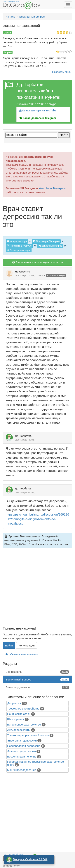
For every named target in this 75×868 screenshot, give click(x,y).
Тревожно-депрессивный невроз (28, 735)
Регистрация (27, 645)
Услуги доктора (17, 241)
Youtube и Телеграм (52, 188)
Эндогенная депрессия (22, 740)
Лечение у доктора (37, 687)
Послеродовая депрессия (24, 746)
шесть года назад (25, 276)
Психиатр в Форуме (19, 246)
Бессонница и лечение (22, 756)
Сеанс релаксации (19, 250)
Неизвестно (22, 271)
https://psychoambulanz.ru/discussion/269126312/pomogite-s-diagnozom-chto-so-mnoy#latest (37, 519)
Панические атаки (19, 714)
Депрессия (14, 703)
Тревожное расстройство (23, 709)
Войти (9, 645)
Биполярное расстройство (24, 724)
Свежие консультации (22, 654)
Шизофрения (16, 719)
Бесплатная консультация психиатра (37, 262)
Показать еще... (62, 72)
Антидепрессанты (19, 730)
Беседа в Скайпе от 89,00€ (30, 859)
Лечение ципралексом (21, 751)
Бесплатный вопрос (50, 246)
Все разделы (37, 672)
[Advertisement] (37, 589)
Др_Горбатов (23, 436)
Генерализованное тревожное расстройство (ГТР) (35, 763)
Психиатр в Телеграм (46, 241)
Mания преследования (22, 770)
